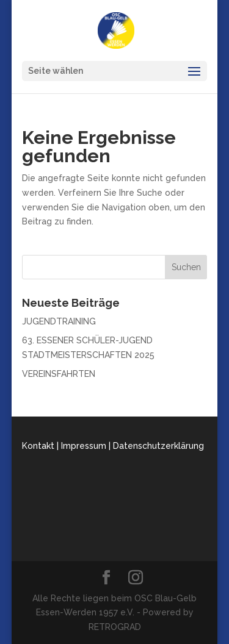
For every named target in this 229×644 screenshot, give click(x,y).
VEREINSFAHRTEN (59, 374)
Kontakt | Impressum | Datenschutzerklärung (113, 446)
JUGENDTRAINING (59, 321)
